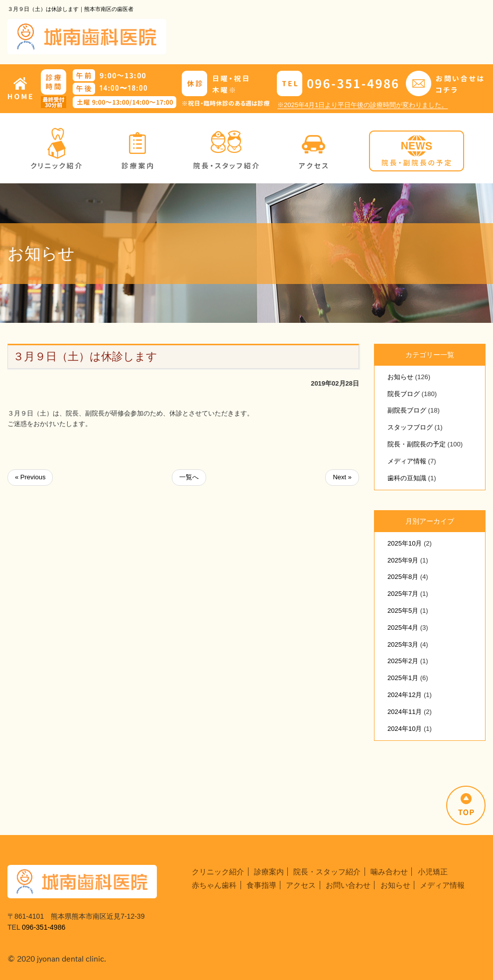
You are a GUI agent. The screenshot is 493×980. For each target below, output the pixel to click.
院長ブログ (404, 394)
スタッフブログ (410, 427)
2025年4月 (403, 628)
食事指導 (261, 885)
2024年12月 (405, 695)
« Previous (30, 477)
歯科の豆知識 (407, 478)
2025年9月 (403, 560)
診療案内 (269, 872)
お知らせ (400, 377)
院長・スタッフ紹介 (327, 872)
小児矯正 (433, 872)
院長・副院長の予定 (417, 444)
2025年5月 (403, 611)
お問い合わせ (348, 885)
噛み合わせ (389, 872)
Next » (342, 477)
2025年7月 (403, 594)
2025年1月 (403, 678)
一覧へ (189, 477)
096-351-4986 (44, 927)
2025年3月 (403, 644)
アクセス (301, 885)
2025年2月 (403, 661)
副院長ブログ (407, 410)
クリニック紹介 (218, 872)
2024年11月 (405, 712)
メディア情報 (407, 461)
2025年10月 (405, 543)
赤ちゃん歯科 (214, 885)
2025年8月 (403, 577)
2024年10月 (405, 729)
